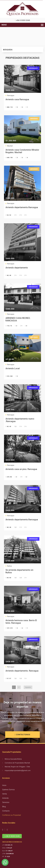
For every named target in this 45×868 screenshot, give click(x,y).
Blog (4, 807)
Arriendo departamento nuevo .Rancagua (20, 420)
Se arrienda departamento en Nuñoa (19, 571)
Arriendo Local (13, 368)
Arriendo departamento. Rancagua (22, 671)
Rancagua (11, 95)
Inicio (4, 785)
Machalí (10, 146)
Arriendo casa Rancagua (17, 99)
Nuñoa (9, 566)
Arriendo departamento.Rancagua (22, 207)
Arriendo (5, 798)
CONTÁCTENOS (23, 735)
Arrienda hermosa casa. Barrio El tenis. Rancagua (21, 622)
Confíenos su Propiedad (12, 815)
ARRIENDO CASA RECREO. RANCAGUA (18, 319)
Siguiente (28, 687)
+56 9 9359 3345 (22, 20)
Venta (4, 794)
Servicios (6, 802)
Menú (4, 25)
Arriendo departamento (17, 268)
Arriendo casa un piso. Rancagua (21, 469)
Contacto (6, 811)
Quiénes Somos (8, 790)
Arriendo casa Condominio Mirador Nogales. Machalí (22, 151)
